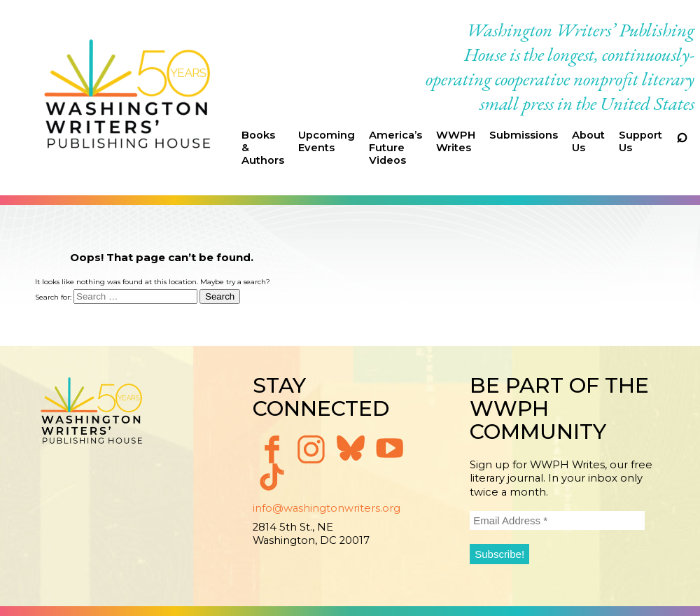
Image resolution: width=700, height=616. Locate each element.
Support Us (640, 141)
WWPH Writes (456, 141)
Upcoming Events (327, 141)
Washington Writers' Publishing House (128, 97)
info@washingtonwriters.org (327, 508)
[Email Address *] (557, 520)
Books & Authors (263, 148)
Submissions (524, 135)
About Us (588, 141)
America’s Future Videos (395, 148)
